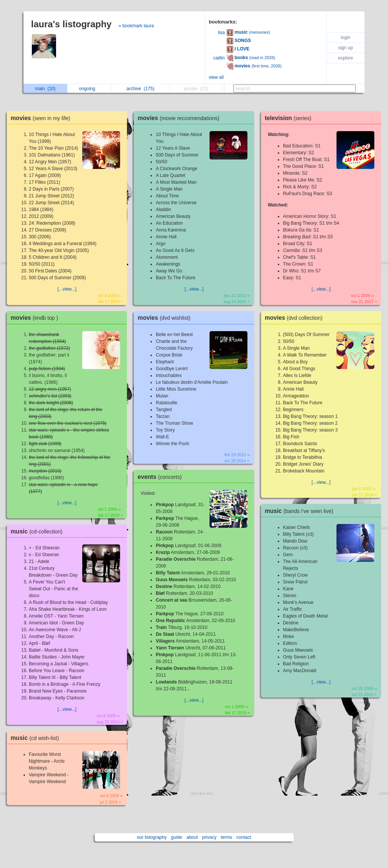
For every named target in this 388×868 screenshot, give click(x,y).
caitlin (219, 58)
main (45, 89)
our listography (152, 837)
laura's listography (71, 24)
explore (345, 58)
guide (176, 837)
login (345, 38)
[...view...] (67, 289)
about (192, 837)
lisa (221, 33)
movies (42, 118)
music (38, 531)
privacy (209, 837)
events (161, 477)
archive (140, 89)
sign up (346, 48)
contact (244, 837)
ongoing (89, 89)
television (290, 118)
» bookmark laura (136, 26)
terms (227, 837)
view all (216, 77)
